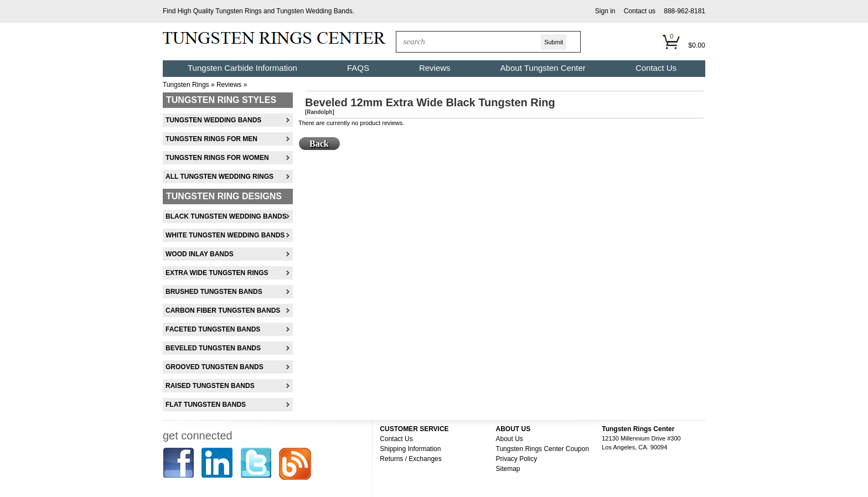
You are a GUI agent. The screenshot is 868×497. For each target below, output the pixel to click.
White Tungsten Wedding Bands (225, 235)
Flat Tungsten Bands (206, 405)
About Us (510, 439)
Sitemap (508, 469)
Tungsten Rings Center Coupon (542, 449)
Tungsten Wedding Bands (314, 11)
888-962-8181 (684, 11)
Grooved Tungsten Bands (215, 367)
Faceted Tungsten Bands (213, 329)
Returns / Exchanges (410, 459)
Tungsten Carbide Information (242, 68)
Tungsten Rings (239, 11)
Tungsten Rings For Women (217, 158)
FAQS (358, 68)
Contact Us (656, 68)
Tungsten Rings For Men (211, 139)
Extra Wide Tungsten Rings (217, 273)
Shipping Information (410, 449)
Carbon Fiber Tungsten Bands (223, 310)
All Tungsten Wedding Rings (219, 177)
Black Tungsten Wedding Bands (226, 216)
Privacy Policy (517, 459)
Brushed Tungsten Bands (214, 292)
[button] (605, 11)
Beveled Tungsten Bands (213, 348)
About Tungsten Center (543, 68)
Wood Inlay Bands (200, 254)
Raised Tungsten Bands (210, 386)
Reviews (435, 68)
